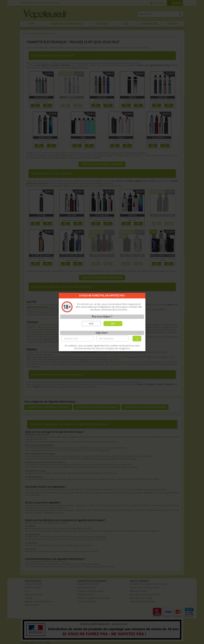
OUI (113, 324)
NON (91, 324)
